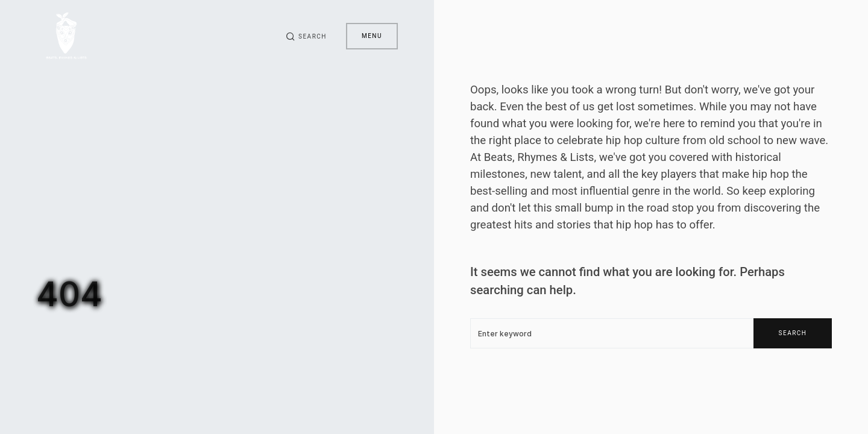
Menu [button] (372, 36)
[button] (306, 36)
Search (793, 333)
